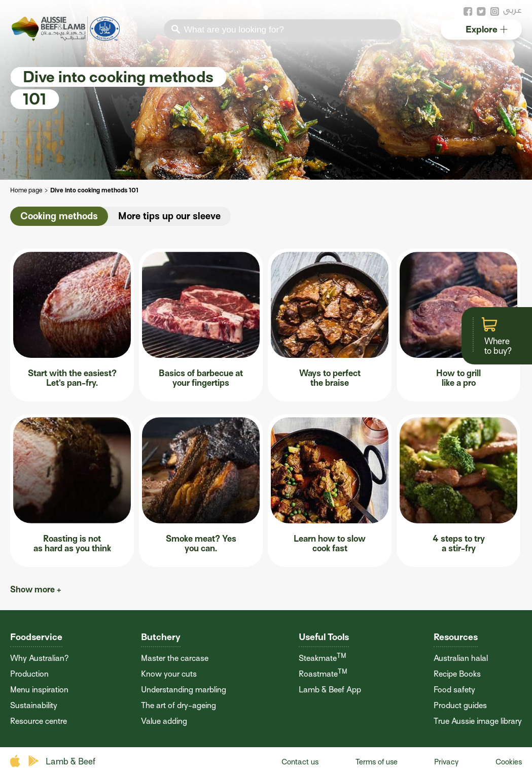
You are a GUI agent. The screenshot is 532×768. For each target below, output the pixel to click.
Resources (456, 637)
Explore (487, 29)
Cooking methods (59, 216)
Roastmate (323, 674)
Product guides (460, 706)
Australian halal (461, 658)
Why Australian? (39, 658)
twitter (481, 12)
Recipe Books (457, 674)
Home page (26, 190)
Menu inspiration (39, 690)
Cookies (509, 762)
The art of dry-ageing (179, 706)
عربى (512, 10)
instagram (494, 12)
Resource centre (39, 721)
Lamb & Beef (70, 762)
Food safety (454, 690)
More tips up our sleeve (169, 216)
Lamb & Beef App (330, 690)
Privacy (446, 762)
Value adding (164, 721)
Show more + (36, 590)
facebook (468, 12)
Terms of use (377, 762)
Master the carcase (175, 658)
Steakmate (323, 658)
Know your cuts (169, 674)
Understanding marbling (184, 690)
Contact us (300, 762)
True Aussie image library (478, 721)
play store (34, 761)
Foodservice (36, 637)
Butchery (161, 637)
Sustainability (34, 706)
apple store (16, 761)
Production (29, 674)
